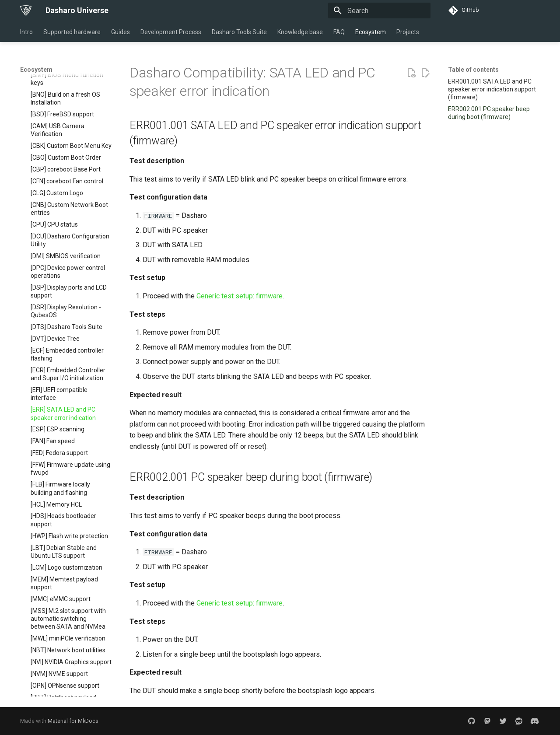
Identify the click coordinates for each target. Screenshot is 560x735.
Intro (26, 32)
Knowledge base (300, 32)
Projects (408, 32)
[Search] (379, 10)
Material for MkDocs (73, 721)
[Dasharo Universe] (26, 10)
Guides (121, 32)
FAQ (339, 32)
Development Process (171, 32)
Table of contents (473, 70)
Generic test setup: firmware (240, 296)
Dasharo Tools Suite (239, 32)
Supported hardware (72, 32)
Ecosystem (371, 32)
